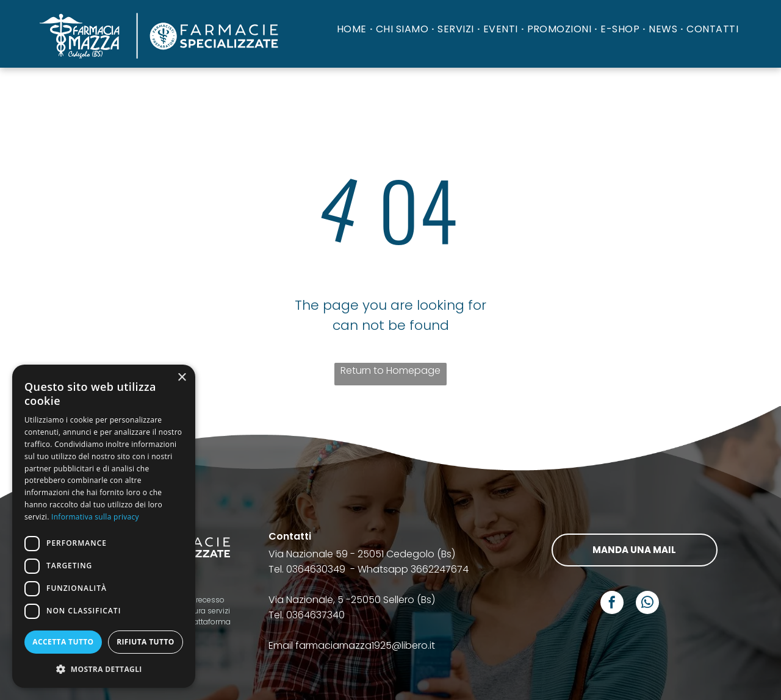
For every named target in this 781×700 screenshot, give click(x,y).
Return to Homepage (390, 370)
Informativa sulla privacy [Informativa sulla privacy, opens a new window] (95, 517)
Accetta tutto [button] (63, 642)
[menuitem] (353, 29)
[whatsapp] (647, 604)
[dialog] (104, 526)
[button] (104, 669)
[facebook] (612, 604)
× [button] (182, 378)
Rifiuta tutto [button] (146, 642)
